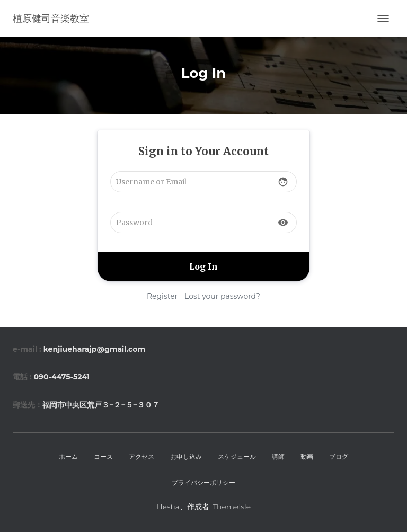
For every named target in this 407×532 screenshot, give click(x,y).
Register (162, 296)
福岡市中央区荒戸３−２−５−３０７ (101, 405)
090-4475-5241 (62, 377)
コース (103, 456)
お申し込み (186, 456)
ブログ (339, 456)
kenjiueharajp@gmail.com (94, 349)
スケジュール (237, 456)
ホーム (68, 456)
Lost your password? (222, 296)
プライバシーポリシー (203, 482)
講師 (278, 456)
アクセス (141, 456)
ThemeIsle (232, 507)
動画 (307, 456)
